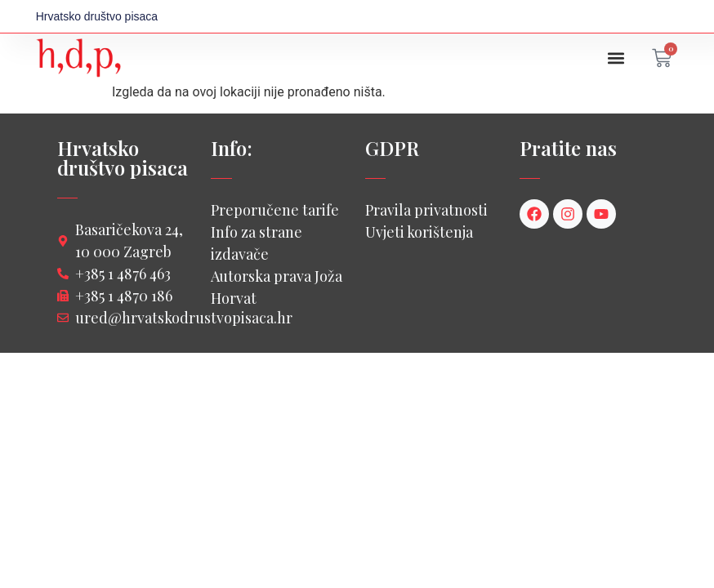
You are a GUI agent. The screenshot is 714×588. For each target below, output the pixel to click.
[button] (616, 58)
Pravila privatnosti (426, 210)
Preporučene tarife (275, 210)
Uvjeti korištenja (419, 232)
